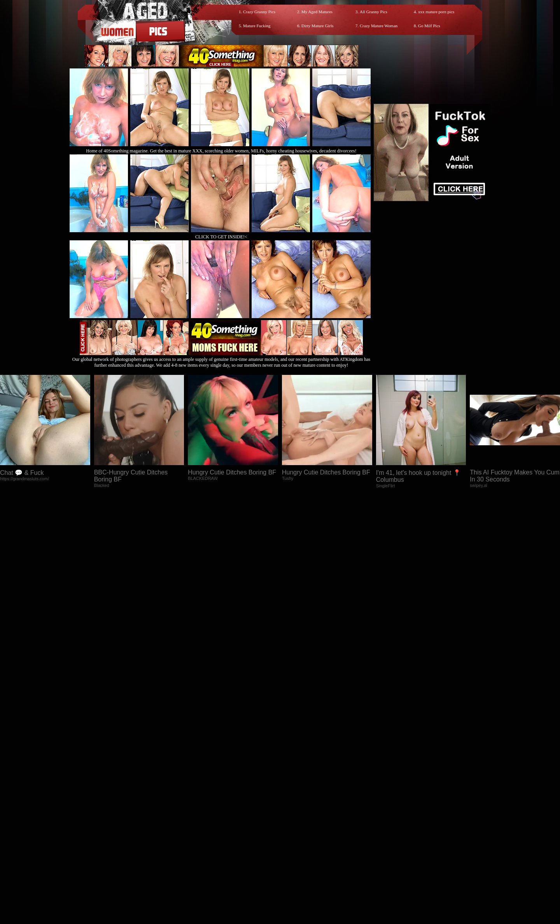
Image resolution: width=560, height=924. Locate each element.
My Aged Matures (317, 12)
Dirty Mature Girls (317, 26)
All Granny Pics (374, 12)
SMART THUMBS (294, 854)
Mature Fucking (257, 26)
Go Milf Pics (429, 26)
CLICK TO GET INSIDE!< (221, 237)
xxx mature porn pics (436, 12)
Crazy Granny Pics (259, 12)
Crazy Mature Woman (379, 26)
